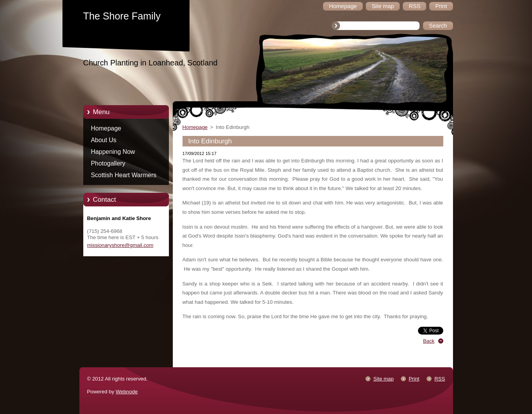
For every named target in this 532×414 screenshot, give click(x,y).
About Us (104, 140)
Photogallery (108, 163)
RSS (440, 379)
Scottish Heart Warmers (124, 175)
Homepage (106, 128)
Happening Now (113, 152)
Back (429, 341)
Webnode (127, 392)
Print (414, 379)
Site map (383, 379)
